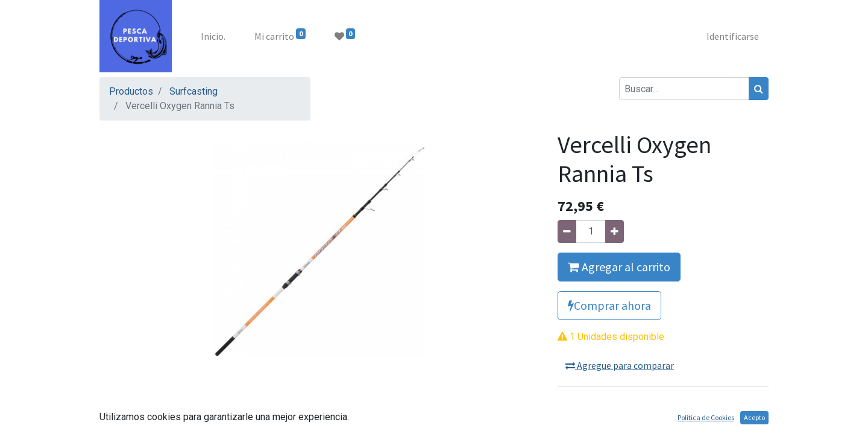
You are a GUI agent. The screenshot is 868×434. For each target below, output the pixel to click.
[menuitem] (213, 36)
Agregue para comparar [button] (620, 365)
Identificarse (733, 36)
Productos (131, 91)
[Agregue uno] (615, 231)
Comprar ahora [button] (609, 305)
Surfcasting (193, 91)
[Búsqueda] (759, 89)
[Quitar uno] (567, 231)
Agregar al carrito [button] (619, 267)
